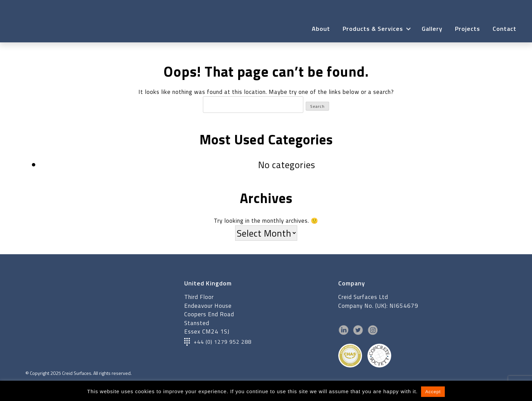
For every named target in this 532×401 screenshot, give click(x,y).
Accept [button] (433, 392)
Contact (505, 29)
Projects (468, 29)
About (321, 29)
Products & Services (373, 29)
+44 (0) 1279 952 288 (223, 342)
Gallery (432, 29)
